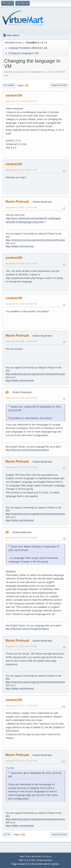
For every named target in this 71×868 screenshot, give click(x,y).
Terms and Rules (33, 856)
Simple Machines (44, 860)
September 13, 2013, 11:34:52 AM (21, 207)
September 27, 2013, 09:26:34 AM (21, 467)
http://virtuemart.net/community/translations (27, 450)
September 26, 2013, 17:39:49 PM (21, 341)
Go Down (9, 85)
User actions (59, 85)
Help (22, 856)
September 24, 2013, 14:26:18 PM (21, 264)
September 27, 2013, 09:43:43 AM (21, 538)
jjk (45, 48)
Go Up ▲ (47, 856)
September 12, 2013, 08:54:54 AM (21, 101)
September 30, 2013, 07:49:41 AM (21, 761)
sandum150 (14, 95)
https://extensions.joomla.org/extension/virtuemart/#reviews (35, 240)
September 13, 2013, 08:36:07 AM (21, 170)
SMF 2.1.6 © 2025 (27, 860)
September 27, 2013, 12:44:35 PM (21, 706)
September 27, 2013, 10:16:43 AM (21, 646)
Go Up (7, 835)
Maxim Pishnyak (17, 202)
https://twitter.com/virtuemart (20, 246)
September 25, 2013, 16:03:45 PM (21, 304)
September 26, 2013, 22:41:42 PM (21, 398)
